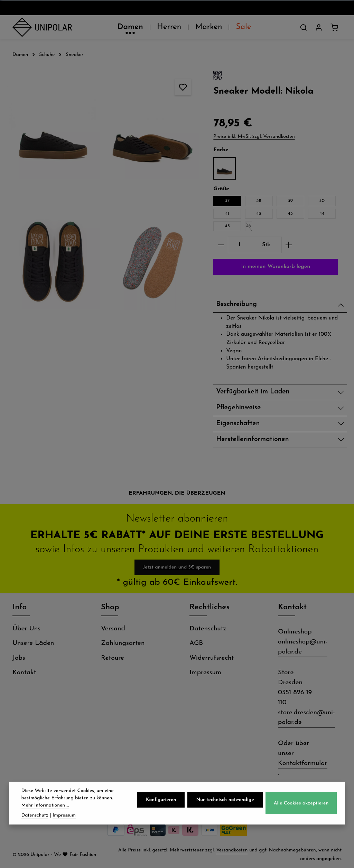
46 (249, 227)
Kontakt (24, 673)
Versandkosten (232, 850)
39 (290, 201)
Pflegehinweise (238, 408)
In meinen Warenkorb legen (276, 267)
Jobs (19, 658)
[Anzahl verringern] (221, 245)
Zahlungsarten (123, 643)
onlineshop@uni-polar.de (303, 647)
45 (227, 226)
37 (227, 201)
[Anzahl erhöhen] (289, 245)
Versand (113, 629)
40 (322, 201)
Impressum (205, 673)
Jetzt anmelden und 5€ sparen (177, 567)
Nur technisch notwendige (225, 809)
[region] (103, 198)
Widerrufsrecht (212, 658)
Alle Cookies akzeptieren (301, 812)
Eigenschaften (238, 424)
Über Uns (26, 629)
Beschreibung (236, 304)
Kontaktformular (303, 764)
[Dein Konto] (319, 27)
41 (227, 214)
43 (290, 214)
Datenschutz (208, 629)
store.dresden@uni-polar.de (306, 718)
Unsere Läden (33, 643)
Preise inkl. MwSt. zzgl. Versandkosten (254, 137)
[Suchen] (304, 27)
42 (259, 214)
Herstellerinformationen (252, 440)
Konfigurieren (161, 809)
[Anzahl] (239, 245)
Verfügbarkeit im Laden (253, 392)
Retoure (113, 658)
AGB (196, 643)
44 (322, 214)
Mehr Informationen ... (45, 814)
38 (259, 201)
